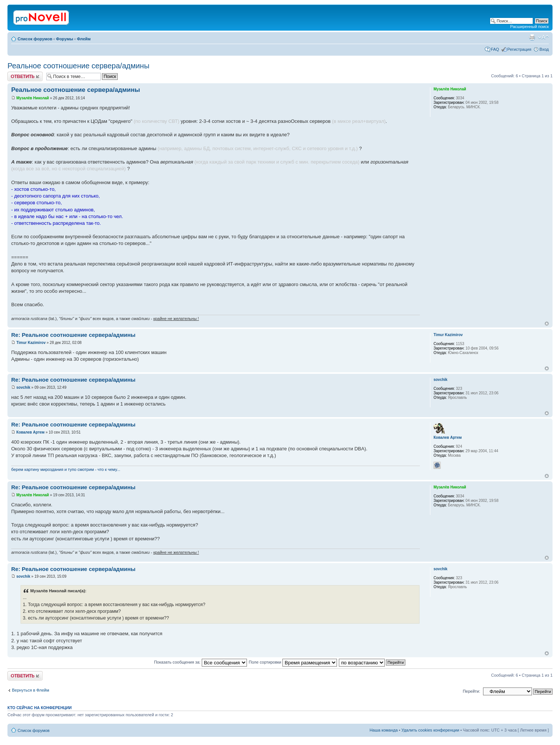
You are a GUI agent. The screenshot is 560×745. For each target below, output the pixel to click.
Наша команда (383, 730)
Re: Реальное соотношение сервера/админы (73, 335)
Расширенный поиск (529, 27)
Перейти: (472, 691)
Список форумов (35, 39)
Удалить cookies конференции (431, 730)
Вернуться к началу (547, 324)
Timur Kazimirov (31, 343)
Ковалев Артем (30, 432)
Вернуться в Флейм (31, 690)
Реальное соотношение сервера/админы (78, 66)
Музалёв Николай (33, 98)
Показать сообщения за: (200, 662)
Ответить (25, 76)
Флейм (84, 39)
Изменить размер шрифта (543, 37)
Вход (544, 49)
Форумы (65, 39)
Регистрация (519, 49)
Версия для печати (532, 37)
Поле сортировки (293, 662)
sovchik (23, 387)
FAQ (495, 49)
